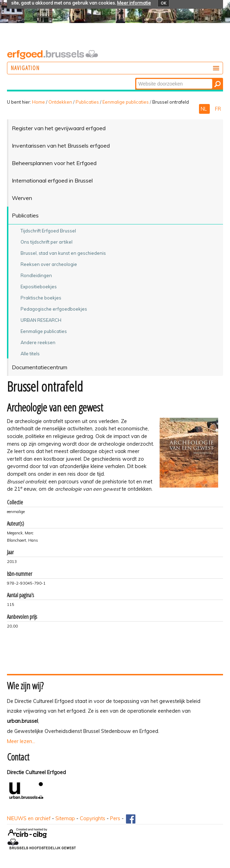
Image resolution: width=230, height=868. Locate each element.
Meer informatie (134, 3)
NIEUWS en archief (29, 818)
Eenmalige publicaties (126, 102)
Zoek (136, 78)
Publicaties (87, 102)
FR (218, 109)
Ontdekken (60, 102)
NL (204, 109)
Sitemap (65, 818)
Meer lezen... (21, 741)
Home (39, 102)
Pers (115, 818)
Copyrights (93, 818)
